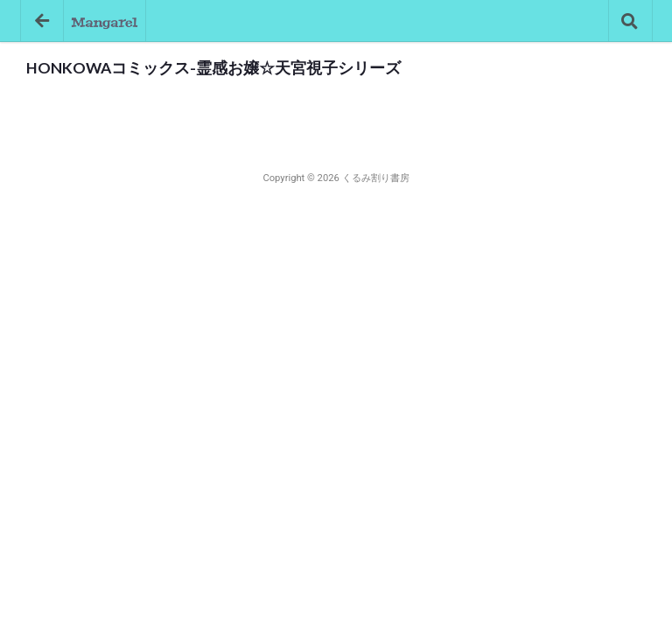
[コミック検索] (630, 21)
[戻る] (42, 21)
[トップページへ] (105, 21)
